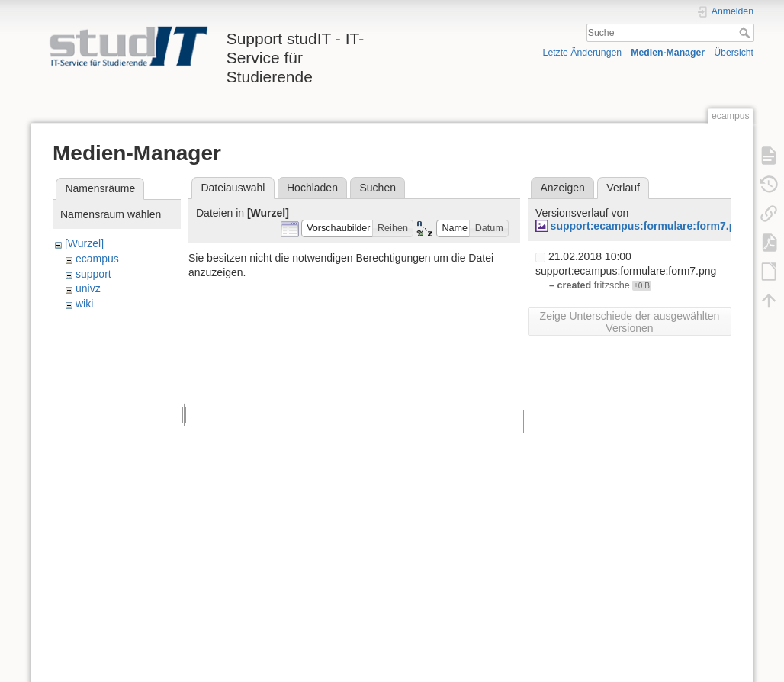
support (93, 274)
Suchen (378, 188)
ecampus (97, 259)
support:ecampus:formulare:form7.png (650, 226)
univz (88, 288)
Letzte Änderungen (583, 53)
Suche (746, 33)
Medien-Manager (668, 53)
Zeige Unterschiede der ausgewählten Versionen (630, 322)
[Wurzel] (84, 243)
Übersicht (734, 53)
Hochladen (312, 188)
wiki (84, 304)
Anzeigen (562, 188)
